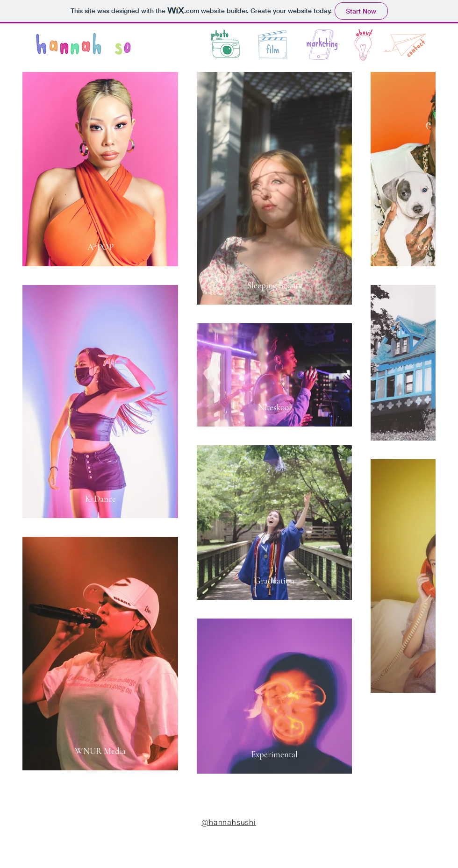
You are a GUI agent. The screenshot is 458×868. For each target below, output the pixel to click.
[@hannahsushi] (229, 823)
